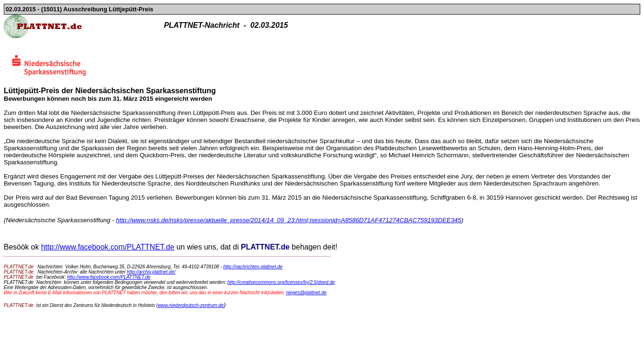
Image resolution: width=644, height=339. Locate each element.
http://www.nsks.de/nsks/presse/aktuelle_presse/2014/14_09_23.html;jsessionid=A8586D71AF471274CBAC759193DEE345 (289, 220)
